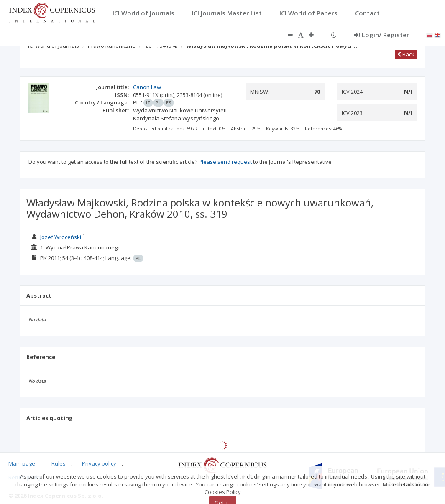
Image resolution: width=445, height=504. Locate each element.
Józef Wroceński (61, 237)
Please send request (225, 162)
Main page (22, 463)
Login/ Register (382, 35)
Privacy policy (99, 463)
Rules (59, 463)
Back (406, 54)
